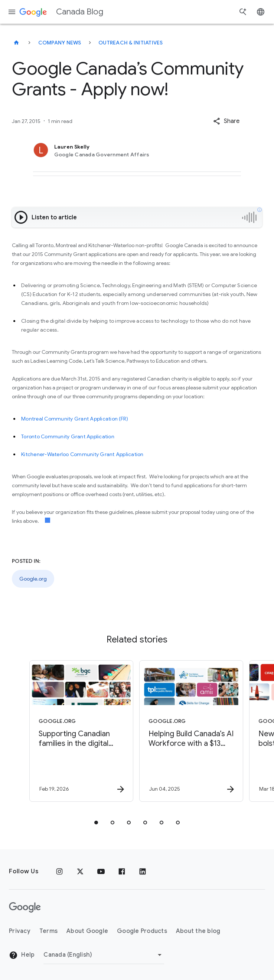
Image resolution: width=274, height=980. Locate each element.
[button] (226, 121)
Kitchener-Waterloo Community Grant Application (82, 454)
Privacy (20, 931)
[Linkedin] (143, 871)
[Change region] (104, 955)
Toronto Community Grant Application (68, 436)
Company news (60, 43)
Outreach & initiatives (131, 43)
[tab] (96, 823)
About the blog (198, 931)
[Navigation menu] (12, 12)
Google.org (33, 579)
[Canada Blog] (16, 43)
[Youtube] (101, 871)
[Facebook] (122, 871)
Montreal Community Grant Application (69, 419)
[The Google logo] (25, 907)
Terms (48, 931)
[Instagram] (59, 871)
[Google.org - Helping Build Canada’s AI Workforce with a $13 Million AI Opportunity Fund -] (191, 731)
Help (22, 955)
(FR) (123, 419)
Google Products (142, 931)
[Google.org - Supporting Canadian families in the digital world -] (81, 731)
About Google (87, 931)
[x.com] (80, 871)
